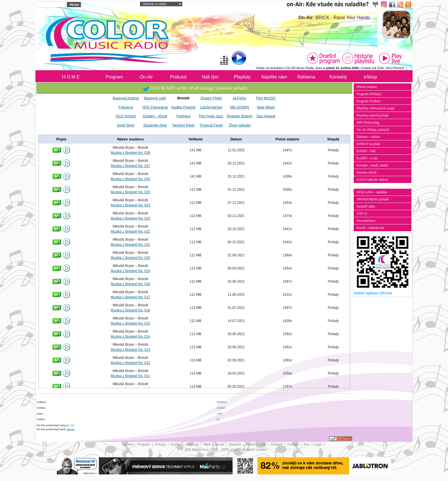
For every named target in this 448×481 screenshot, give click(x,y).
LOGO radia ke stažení (372, 180)
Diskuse (235, 444)
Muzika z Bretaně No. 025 (130, 192)
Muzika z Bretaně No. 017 (130, 297)
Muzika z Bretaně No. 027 (130, 166)
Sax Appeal (266, 116)
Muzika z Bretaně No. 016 (130, 310)
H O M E (71, 77)
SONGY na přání (368, 144)
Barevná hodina (126, 98)
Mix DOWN (240, 107)
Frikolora (126, 107)
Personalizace (366, 221)
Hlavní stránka (367, 87)
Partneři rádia (366, 206)
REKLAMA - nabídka (372, 192)
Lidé (263, 444)
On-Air (146, 77)
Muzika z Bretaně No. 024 (130, 205)
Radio (251, 444)
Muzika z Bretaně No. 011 (130, 376)
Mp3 (208, 444)
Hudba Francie (183, 107)
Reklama (306, 77)
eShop (370, 77)
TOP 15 (362, 214)
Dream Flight (211, 98)
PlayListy (192, 444)
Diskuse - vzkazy (368, 137)
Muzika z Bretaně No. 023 (130, 218)
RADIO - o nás (367, 158)
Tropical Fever (211, 125)
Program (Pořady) (369, 94)
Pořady (161, 444)
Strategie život (155, 125)
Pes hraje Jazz (211, 116)
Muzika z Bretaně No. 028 (130, 153)
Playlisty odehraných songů (376, 108)
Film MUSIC (266, 98)
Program (114, 77)
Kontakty (338, 77)
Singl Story (126, 125)
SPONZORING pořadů (373, 199)
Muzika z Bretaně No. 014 (130, 337)
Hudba (176, 444)
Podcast (178, 77)
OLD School (126, 116)
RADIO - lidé (366, 151)
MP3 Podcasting (368, 122)
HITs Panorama (155, 107)
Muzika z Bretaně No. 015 (130, 323)
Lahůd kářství (211, 107)
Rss (307, 444)
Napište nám (274, 77)
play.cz (71, 429)
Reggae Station (240, 116)
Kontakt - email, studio (372, 165)
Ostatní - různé (155, 116)
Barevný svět (155, 98)
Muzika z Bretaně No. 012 (130, 363)
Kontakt (294, 444)
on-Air (220, 444)
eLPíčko (240, 98)
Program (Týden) (368, 101)
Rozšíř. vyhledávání (370, 228)
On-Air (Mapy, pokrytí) (373, 130)
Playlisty (242, 77)
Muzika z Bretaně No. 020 (130, 258)
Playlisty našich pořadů (373, 115)
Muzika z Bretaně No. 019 (130, 271)
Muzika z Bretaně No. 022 (130, 232)
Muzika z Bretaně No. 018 (130, 284)
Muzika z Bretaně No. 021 (130, 245)
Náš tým (210, 77)
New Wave (266, 107)
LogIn (318, 444)
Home (129, 444)
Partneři (277, 444)
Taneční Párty (183, 125)
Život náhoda (240, 125)
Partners (183, 116)
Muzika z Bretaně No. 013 (130, 350)
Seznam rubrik (367, 172)
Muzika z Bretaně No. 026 (130, 179)
